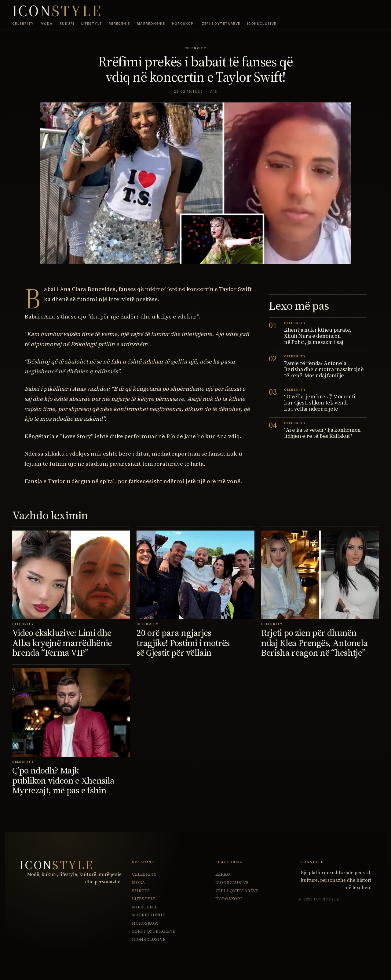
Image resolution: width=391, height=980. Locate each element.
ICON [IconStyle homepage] (57, 11)
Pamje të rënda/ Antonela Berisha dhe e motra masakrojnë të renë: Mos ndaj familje (324, 369)
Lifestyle (92, 24)
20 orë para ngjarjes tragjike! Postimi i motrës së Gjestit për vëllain (183, 643)
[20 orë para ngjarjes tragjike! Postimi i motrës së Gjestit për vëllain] (195, 575)
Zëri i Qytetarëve (221, 24)
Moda (47, 24)
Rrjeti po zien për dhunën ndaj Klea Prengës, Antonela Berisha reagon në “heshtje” (314, 643)
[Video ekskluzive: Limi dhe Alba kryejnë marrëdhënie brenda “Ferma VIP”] (71, 575)
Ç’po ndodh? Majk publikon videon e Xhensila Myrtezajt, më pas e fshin (63, 780)
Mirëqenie (119, 24)
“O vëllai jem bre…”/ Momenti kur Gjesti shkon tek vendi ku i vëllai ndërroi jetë (320, 403)
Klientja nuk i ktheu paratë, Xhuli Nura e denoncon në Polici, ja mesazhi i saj (318, 336)
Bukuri (67, 24)
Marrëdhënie (151, 24)
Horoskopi (184, 24)
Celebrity (23, 24)
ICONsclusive (262, 24)
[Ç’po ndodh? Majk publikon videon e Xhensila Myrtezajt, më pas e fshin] (71, 712)
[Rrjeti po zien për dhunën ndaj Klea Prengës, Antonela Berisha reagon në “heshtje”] (320, 575)
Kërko (223, 874)
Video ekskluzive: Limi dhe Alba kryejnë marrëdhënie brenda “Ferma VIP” (62, 643)
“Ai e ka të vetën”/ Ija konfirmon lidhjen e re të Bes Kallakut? (322, 433)
